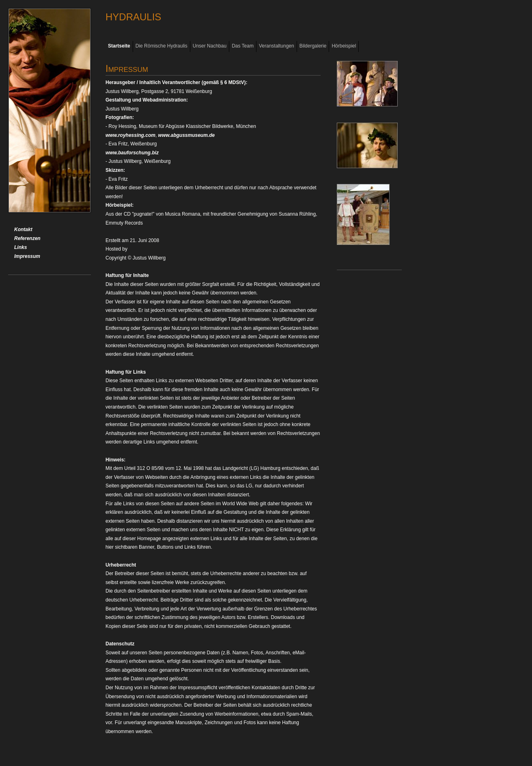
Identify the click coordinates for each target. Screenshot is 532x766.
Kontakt (23, 229)
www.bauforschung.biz (132, 153)
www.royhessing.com (130, 135)
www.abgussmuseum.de (187, 135)
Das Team (243, 46)
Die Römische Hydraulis (162, 46)
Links (20, 247)
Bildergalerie (313, 46)
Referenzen (27, 238)
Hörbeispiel (344, 46)
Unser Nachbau (210, 46)
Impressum (27, 256)
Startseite (119, 46)
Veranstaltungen (277, 46)
